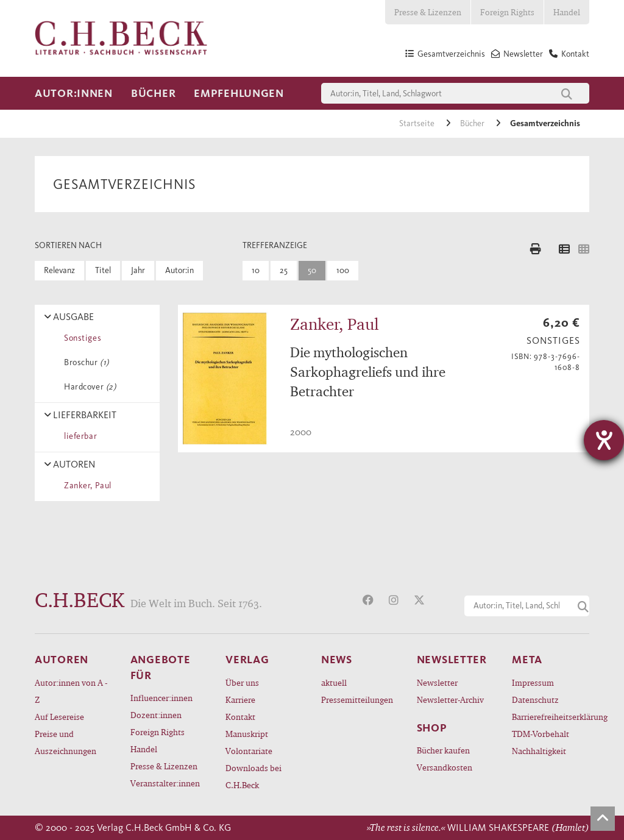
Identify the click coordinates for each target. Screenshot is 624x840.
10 (256, 270)
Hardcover (88, 387)
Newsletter (437, 682)
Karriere (240, 699)
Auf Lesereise (59, 717)
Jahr (138, 270)
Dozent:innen (156, 715)
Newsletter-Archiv (450, 699)
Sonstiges (80, 338)
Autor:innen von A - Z (71, 691)
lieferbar (78, 436)
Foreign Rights (507, 12)
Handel (567, 12)
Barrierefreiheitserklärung (551, 717)
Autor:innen (74, 93)
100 (343, 270)
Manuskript (247, 734)
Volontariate (249, 751)
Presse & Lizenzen (428, 12)
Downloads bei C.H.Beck (253, 776)
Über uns (242, 682)
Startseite (418, 123)
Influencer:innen (161, 698)
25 (284, 270)
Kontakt (240, 717)
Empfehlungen (239, 93)
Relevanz (59, 270)
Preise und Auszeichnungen (66, 742)
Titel (103, 270)
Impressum (533, 682)
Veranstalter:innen (165, 783)
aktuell (334, 682)
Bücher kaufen (443, 750)
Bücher (153, 93)
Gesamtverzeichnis (545, 123)
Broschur (84, 362)
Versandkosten (445, 767)
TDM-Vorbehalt (541, 734)
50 (312, 270)
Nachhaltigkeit (539, 751)
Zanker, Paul (86, 486)
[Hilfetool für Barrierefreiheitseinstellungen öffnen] (604, 440)
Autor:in (179, 270)
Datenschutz (535, 699)
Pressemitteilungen (357, 699)
